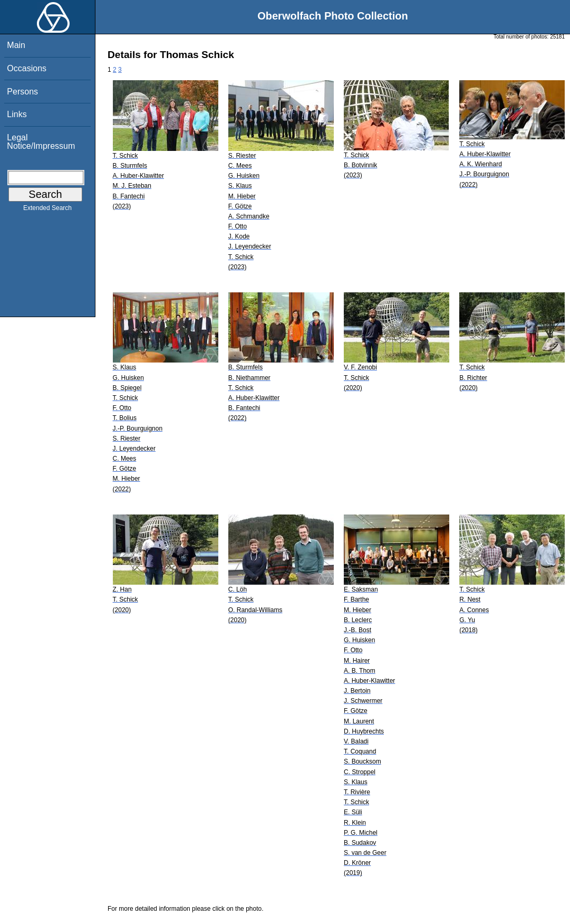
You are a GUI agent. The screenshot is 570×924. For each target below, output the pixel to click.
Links (17, 114)
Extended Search (47, 210)
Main (16, 45)
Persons (22, 92)
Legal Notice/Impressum (41, 142)
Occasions (27, 68)
